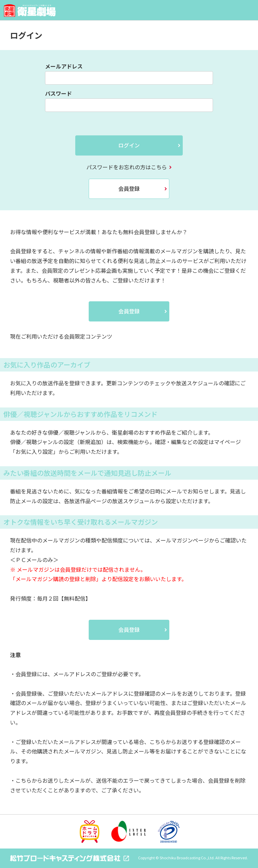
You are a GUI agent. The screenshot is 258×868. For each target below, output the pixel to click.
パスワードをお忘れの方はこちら (127, 167)
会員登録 (129, 188)
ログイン (129, 145)
